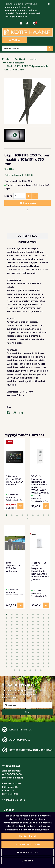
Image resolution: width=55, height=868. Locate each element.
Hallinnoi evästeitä (28, 852)
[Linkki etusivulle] (27, 32)
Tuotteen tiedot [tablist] (27, 236)
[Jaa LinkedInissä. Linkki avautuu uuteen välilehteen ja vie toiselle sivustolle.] (22, 413)
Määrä (8, 196)
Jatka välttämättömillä (28, 844)
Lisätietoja (28, 861)
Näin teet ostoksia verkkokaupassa (22, 792)
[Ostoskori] (34, 23)
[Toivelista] (28, 23)
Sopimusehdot (10, 795)
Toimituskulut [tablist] (28, 242)
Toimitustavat (10, 799)
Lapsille (6, 779)
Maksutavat (9, 802)
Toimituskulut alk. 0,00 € (19, 175)
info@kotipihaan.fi (12, 736)
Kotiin (6, 772)
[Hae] (25, 48)
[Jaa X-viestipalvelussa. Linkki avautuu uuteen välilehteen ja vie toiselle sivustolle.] (16, 413)
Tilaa (28, 670)
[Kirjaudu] (21, 23)
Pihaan (6, 776)
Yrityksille (8, 809)
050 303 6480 (13, 732)
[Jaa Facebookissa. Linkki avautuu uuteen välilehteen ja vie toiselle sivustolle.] (10, 413)
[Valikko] (15, 40)
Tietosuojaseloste (12, 806)
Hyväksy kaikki (27, 836)
